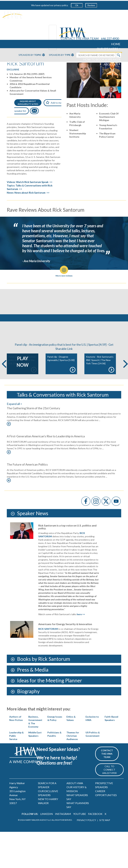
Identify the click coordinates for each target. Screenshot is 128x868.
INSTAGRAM (63, 829)
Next (126, 379)
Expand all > (14, 419)
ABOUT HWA (75, 799)
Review (91, 5)
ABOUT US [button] (111, 64)
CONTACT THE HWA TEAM (80, 39)
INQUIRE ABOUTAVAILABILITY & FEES (28, 103)
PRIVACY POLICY (86, 836)
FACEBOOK (95, 829)
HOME (116, 44)
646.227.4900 (110, 39)
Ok (77, 5)
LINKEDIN (47, 829)
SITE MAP (105, 836)
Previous (4, 379)
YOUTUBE (80, 829)
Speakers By (32, 55)
